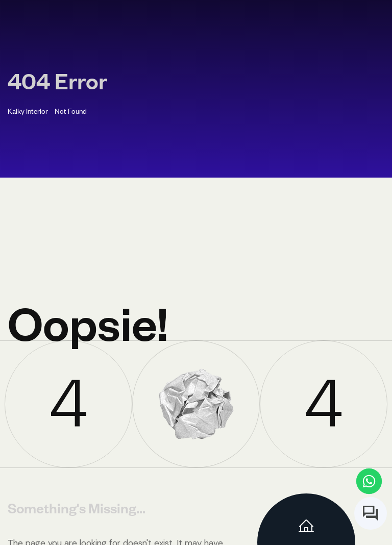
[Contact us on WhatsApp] (369, 481)
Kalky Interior (28, 110)
